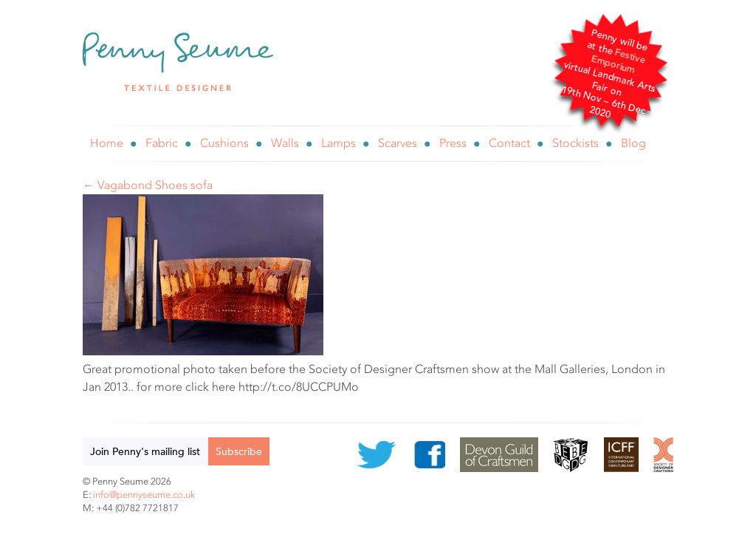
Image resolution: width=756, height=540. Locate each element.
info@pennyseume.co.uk (144, 495)
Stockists (575, 143)
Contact (509, 143)
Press (453, 143)
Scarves (398, 143)
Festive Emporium (618, 61)
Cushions (224, 143)
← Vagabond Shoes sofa (148, 185)
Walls (285, 143)
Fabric (162, 143)
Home (107, 143)
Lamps (339, 143)
